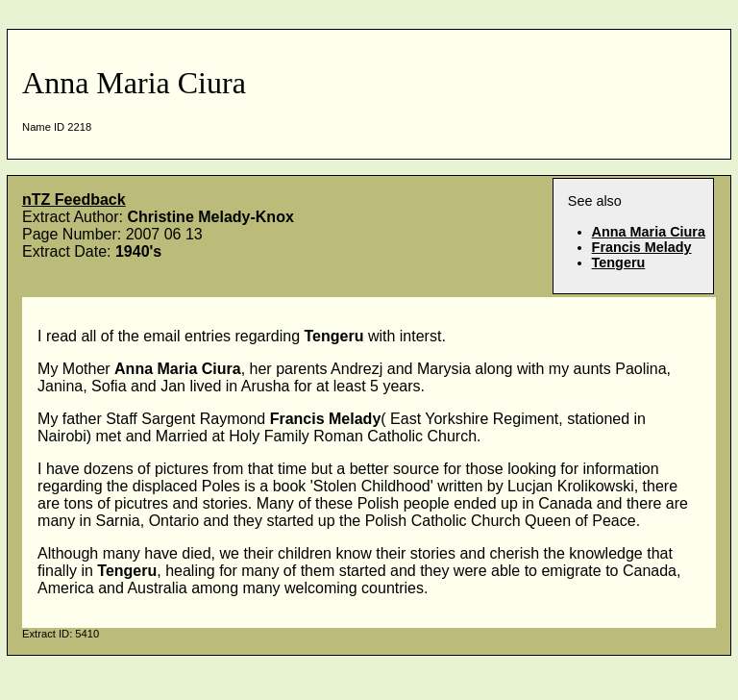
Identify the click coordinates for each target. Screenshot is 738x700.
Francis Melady (642, 247)
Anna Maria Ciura (649, 232)
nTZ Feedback (74, 200)
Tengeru (619, 262)
